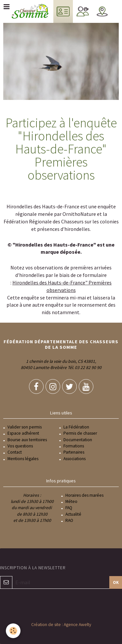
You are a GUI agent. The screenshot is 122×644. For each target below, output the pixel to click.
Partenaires (74, 452)
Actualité (73, 514)
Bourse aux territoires (27, 440)
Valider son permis (25, 427)
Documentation (78, 440)
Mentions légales (23, 459)
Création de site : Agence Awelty (61, 625)
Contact (15, 452)
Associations (75, 459)
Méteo (71, 501)
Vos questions (20, 446)
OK (116, 582)
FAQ (69, 508)
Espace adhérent (23, 433)
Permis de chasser (80, 433)
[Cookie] (13, 631)
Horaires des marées (84, 495)
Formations (74, 446)
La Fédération (76, 427)
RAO (69, 520)
